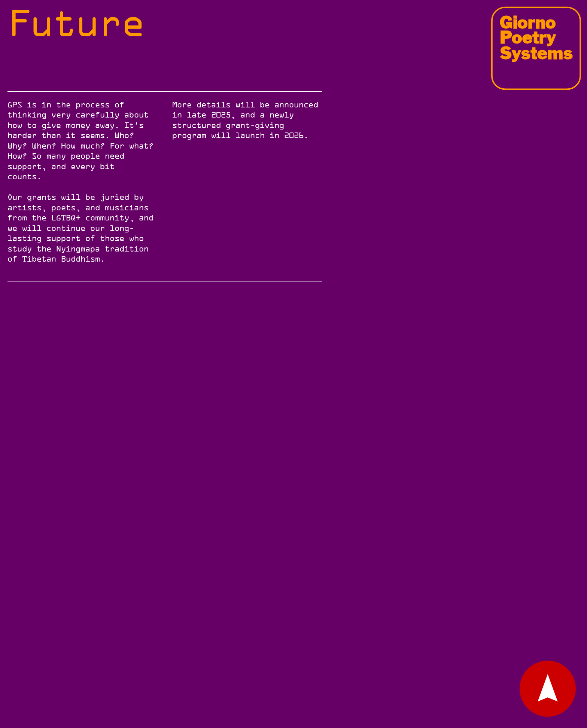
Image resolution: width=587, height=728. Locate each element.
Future (76, 23)
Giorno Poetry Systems (536, 37)
